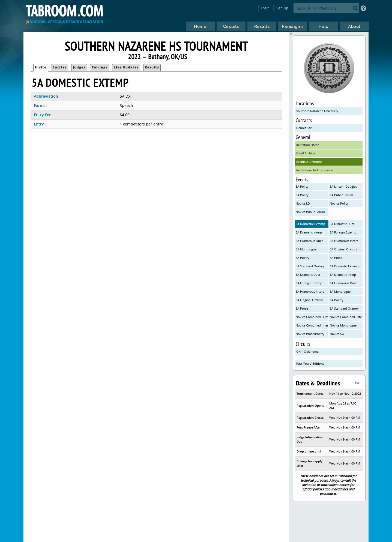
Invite (41, 67)
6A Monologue (340, 291)
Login (265, 8)
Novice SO (337, 334)
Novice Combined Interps (312, 325)
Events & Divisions (309, 162)
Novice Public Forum (310, 212)
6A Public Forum (341, 195)
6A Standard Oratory (344, 308)
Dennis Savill (305, 128)
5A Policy (302, 186)
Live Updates (126, 67)
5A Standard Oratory (310, 266)
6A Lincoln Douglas (343, 186)
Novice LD (303, 203)
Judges (79, 67)
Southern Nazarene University (317, 111)
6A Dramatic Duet (308, 275)
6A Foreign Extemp (309, 283)
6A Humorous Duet (343, 283)
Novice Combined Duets (312, 317)
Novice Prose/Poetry (310, 334)
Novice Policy (339, 203)
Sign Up (282, 8)
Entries (60, 67)
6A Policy (302, 195)
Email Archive (306, 153)
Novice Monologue (343, 325)
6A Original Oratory (309, 300)
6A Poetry (337, 300)
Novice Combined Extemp (346, 317)
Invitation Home (308, 145)
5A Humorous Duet (309, 241)
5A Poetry (303, 258)
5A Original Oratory (343, 249)
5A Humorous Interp (344, 241)
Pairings (100, 67)
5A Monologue (306, 249)
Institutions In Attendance (315, 170)
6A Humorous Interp (310, 291)
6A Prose (302, 308)
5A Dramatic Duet (342, 224)
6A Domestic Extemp (344, 266)
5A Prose (336, 258)
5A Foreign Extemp (343, 232)
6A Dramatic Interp (343, 275)
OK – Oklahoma (307, 351)
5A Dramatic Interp (309, 232)
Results (152, 67)
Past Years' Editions (310, 363)
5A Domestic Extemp (310, 224)
